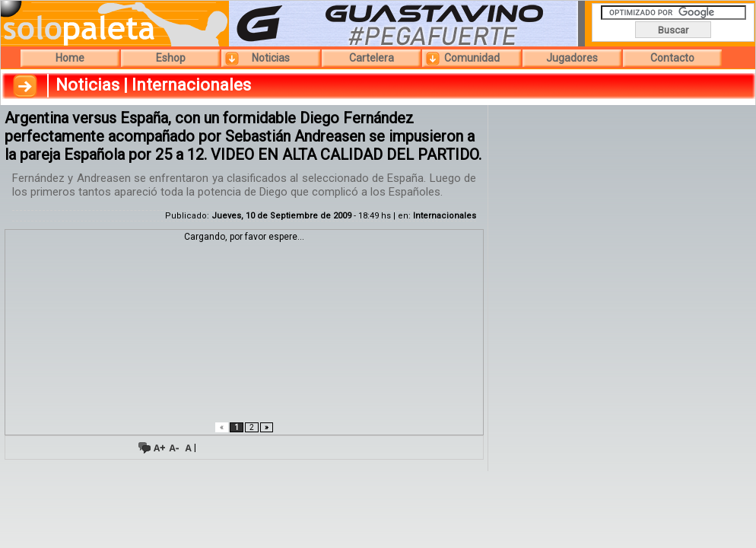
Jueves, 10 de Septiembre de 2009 (281, 216)
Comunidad (472, 58)
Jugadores (572, 58)
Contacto (672, 58)
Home (70, 58)
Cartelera (372, 58)
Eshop (171, 58)
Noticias (271, 58)
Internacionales (445, 216)
